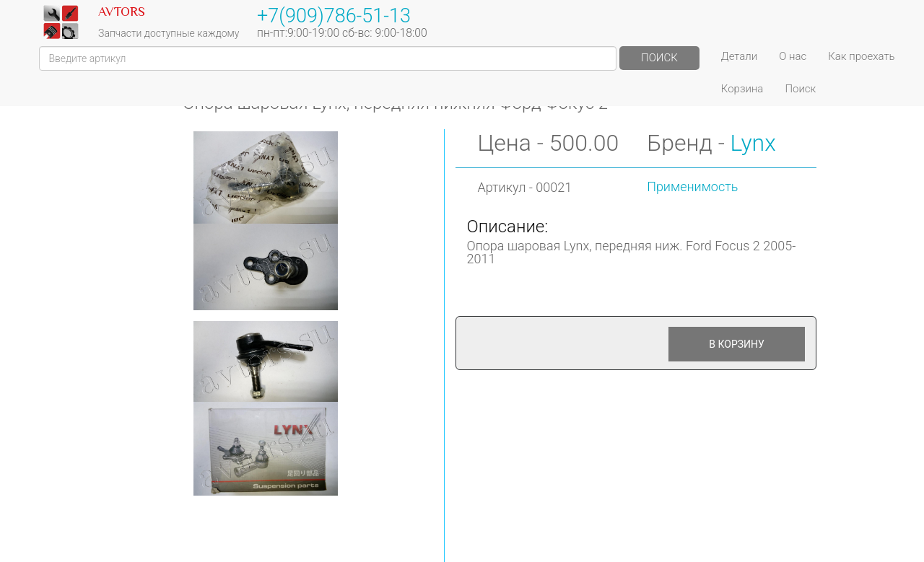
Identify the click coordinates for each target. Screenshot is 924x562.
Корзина (742, 89)
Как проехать (861, 56)
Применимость (692, 186)
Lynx (753, 143)
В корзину (737, 344)
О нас (793, 56)
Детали (739, 56)
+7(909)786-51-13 (334, 16)
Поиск (659, 58)
